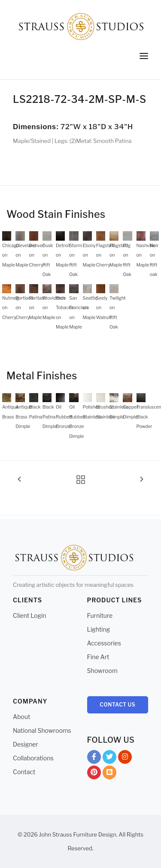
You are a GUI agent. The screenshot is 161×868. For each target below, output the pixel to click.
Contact (24, 772)
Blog (109, 774)
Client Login (30, 615)
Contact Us (117, 705)
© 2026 (28, 834)
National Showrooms (42, 730)
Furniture (100, 615)
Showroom (102, 671)
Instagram (125, 758)
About (21, 717)
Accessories (104, 643)
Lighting (99, 629)
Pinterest (94, 774)
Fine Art (98, 657)
